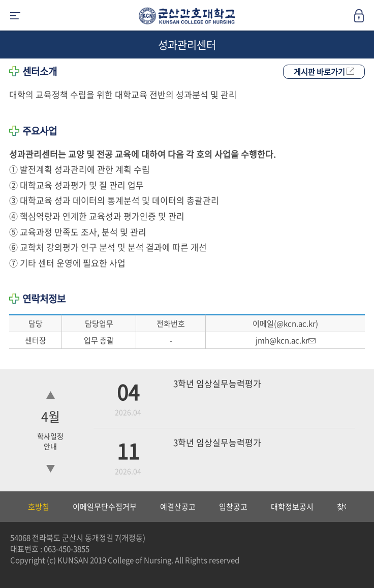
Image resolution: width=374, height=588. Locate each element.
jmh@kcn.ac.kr (286, 340)
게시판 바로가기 (324, 72)
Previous (8, 507)
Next (361, 507)
